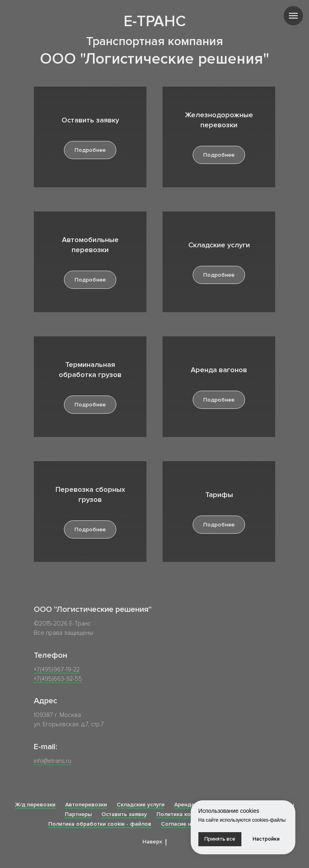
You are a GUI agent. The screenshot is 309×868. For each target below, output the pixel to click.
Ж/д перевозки (35, 805)
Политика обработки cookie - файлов (100, 824)
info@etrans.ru (53, 761)
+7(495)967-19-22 (57, 669)
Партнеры (78, 814)
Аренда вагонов (219, 370)
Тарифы (219, 495)
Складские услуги (219, 245)
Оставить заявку (90, 120)
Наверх (155, 842)
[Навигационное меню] (293, 16)
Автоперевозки (86, 805)
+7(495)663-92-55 (58, 679)
